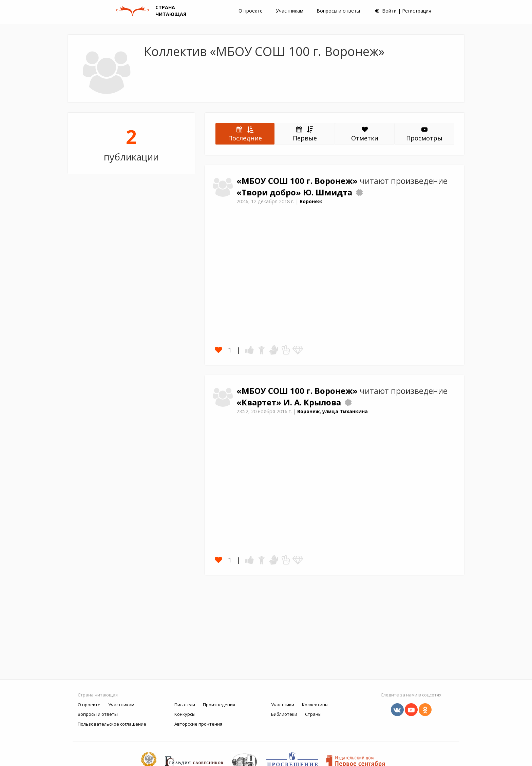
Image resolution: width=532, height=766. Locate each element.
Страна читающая (98, 695)
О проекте (251, 11)
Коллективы (315, 705)
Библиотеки (284, 714)
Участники (283, 705)
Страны (313, 714)
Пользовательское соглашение (112, 724)
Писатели (185, 705)
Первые (305, 134)
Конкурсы (185, 714)
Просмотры (424, 134)
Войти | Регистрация (403, 11)
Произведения (219, 705)
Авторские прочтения (198, 724)
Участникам (290, 11)
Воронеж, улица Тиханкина (332, 411)
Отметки (365, 134)
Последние (245, 134)
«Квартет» (260, 402)
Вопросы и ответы (338, 11)
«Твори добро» (270, 192)
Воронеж (311, 201)
